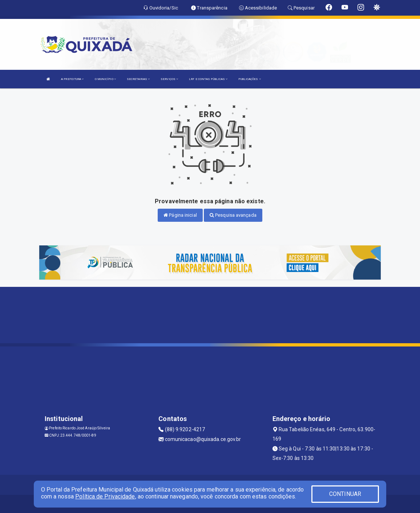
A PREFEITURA (72, 79)
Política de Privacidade (105, 496)
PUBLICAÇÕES (249, 79)
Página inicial (180, 215)
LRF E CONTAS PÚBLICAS (208, 79)
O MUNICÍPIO (105, 79)
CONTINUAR (345, 494)
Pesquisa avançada (233, 215)
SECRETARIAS (138, 79)
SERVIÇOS (169, 79)
